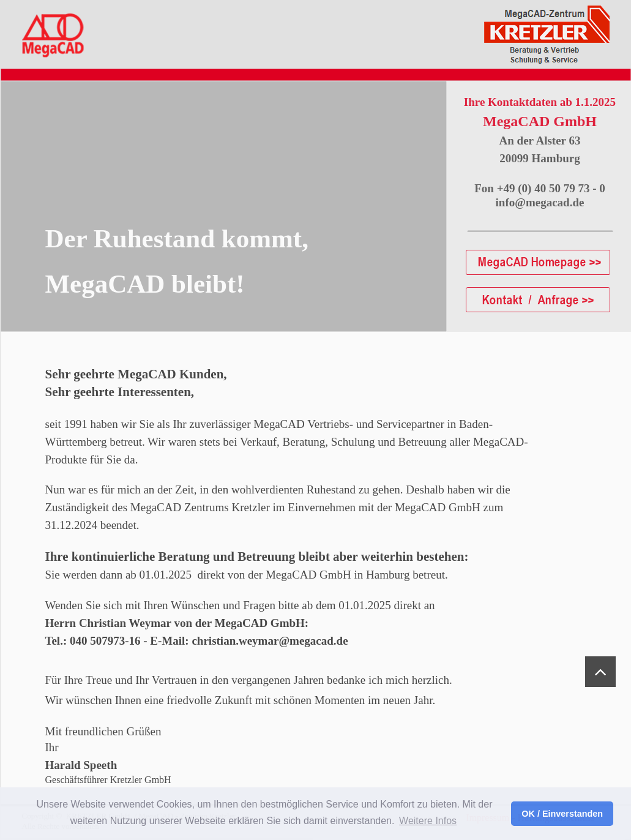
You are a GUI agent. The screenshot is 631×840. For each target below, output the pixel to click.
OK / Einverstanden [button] (562, 814)
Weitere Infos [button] (428, 821)
